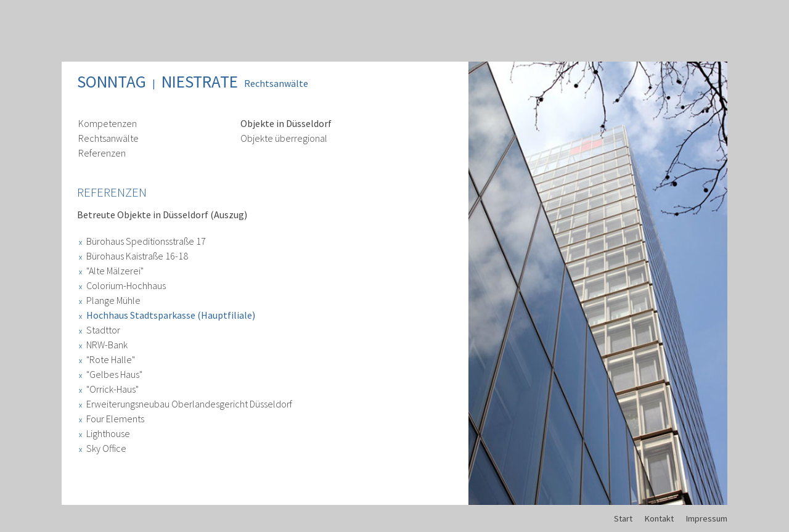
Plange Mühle (113, 300)
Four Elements (115, 419)
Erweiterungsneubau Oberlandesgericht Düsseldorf (189, 404)
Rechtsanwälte (276, 83)
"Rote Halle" (111, 359)
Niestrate (200, 81)
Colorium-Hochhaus (126, 285)
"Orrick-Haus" (112, 389)
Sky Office (106, 448)
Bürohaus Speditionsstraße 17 (146, 241)
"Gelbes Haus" (114, 374)
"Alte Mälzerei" (115, 271)
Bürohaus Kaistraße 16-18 (137, 256)
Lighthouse (108, 433)
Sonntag (112, 81)
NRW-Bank (107, 345)
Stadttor (103, 330)
